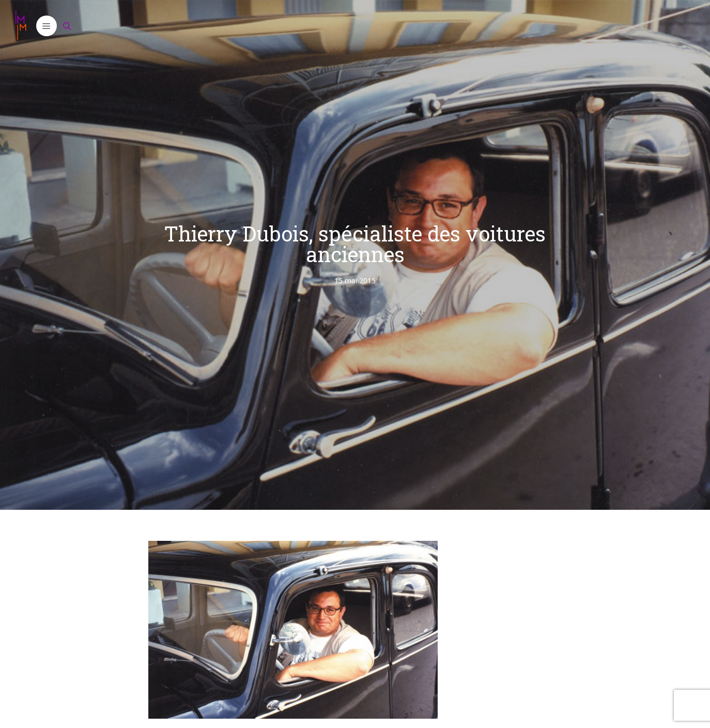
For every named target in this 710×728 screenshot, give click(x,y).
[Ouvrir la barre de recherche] (67, 26)
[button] (47, 26)
